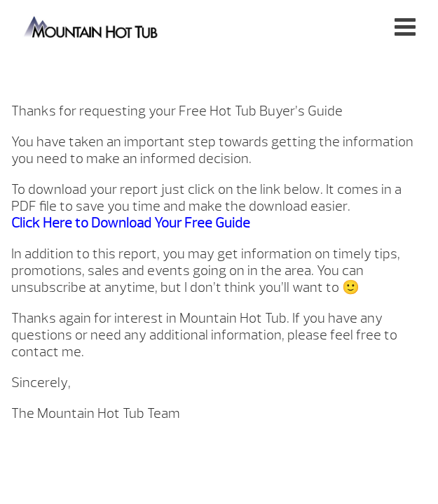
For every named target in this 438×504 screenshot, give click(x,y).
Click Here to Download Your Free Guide (131, 223)
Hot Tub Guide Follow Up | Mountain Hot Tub (91, 26)
